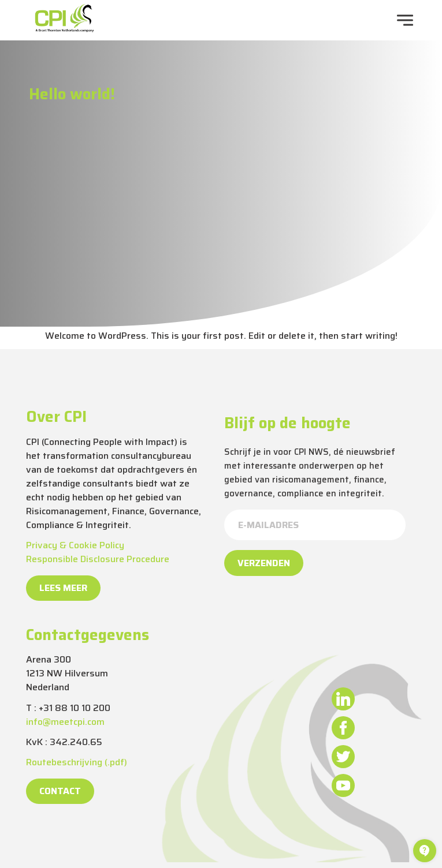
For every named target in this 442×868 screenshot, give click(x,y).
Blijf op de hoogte (287, 423)
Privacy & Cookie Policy (75, 545)
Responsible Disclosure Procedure (98, 559)
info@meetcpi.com (65, 722)
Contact (60, 791)
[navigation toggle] (405, 20)
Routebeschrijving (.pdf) (77, 762)
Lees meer (63, 588)
